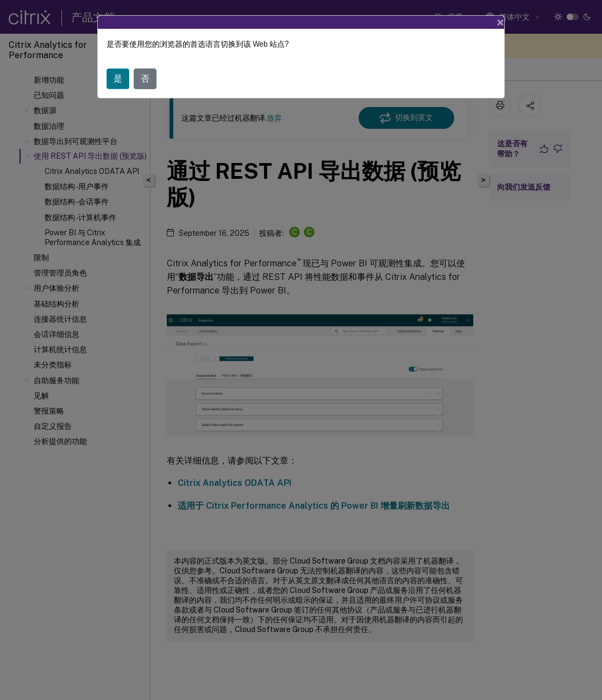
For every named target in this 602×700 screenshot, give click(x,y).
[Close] (500, 22)
